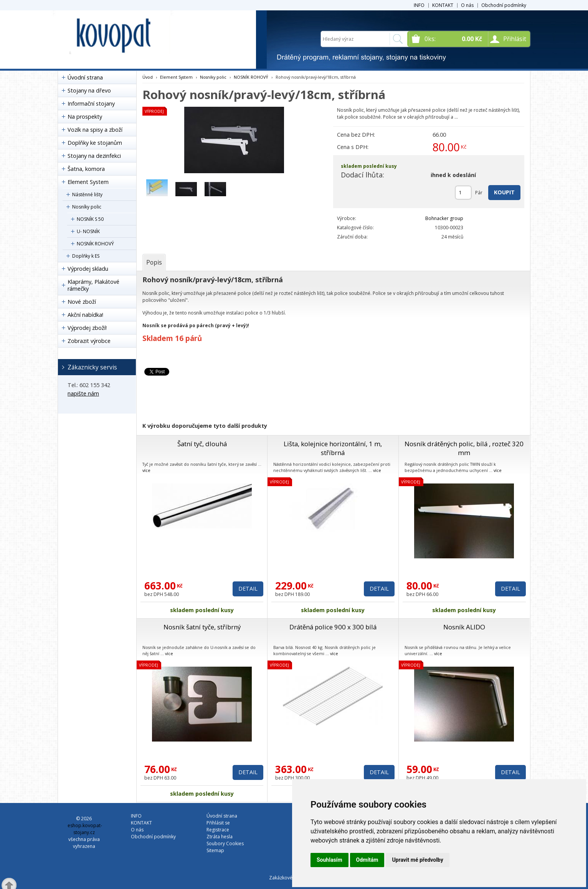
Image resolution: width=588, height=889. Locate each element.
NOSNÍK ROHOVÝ (95, 244)
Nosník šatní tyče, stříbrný (202, 627)
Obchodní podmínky (504, 5)
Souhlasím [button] (330, 860)
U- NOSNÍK (88, 231)
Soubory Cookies (225, 843)
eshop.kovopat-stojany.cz (85, 829)
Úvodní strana (85, 77)
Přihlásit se (218, 823)
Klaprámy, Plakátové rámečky (93, 285)
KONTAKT (443, 5)
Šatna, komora (86, 169)
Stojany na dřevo (89, 90)
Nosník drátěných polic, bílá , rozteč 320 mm (464, 448)
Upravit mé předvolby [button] (417, 860)
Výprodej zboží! (87, 328)
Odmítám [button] (367, 860)
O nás (467, 5)
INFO (419, 5)
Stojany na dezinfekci (94, 156)
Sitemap (215, 850)
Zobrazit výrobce (89, 341)
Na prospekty (85, 117)
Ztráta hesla (220, 837)
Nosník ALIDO (464, 627)
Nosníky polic (87, 207)
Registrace (218, 830)
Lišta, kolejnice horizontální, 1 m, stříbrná (333, 448)
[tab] (154, 262)
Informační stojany (91, 103)
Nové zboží (82, 302)
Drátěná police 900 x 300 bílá (333, 627)
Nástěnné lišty (87, 195)
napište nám (83, 393)
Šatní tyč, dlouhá (202, 444)
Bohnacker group (444, 218)
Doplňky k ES (86, 256)
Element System (88, 182)
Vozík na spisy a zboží (95, 130)
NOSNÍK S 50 (90, 219)
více (146, 470)
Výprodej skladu (88, 269)
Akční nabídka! (85, 315)
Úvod (148, 77)
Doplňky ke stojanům (95, 143)
